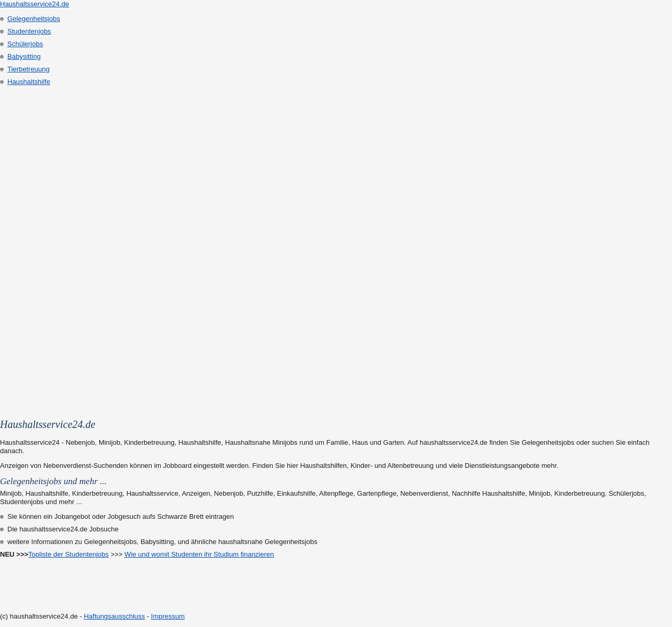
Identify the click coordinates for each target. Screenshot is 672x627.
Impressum (168, 616)
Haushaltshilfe (29, 82)
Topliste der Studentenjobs (69, 554)
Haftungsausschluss (114, 616)
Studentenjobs (29, 31)
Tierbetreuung (28, 69)
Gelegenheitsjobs (34, 19)
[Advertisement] (42, 248)
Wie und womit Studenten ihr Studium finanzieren (199, 554)
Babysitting (24, 56)
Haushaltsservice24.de (35, 4)
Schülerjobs (25, 44)
